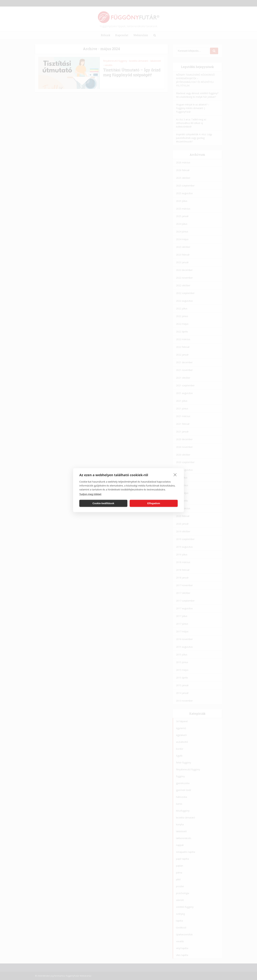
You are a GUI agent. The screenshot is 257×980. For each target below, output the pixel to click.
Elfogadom (154, 503)
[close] (175, 475)
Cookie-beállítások (103, 503)
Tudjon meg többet (90, 494)
